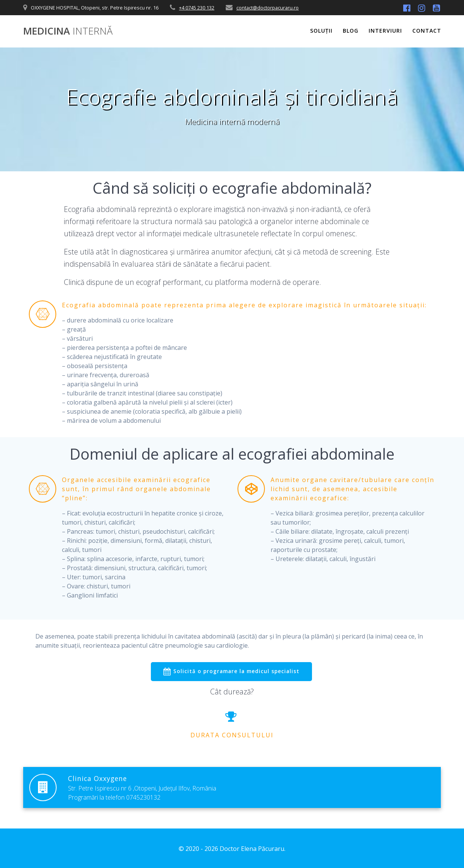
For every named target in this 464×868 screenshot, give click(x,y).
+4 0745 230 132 (197, 8)
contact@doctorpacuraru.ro (268, 8)
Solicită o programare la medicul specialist (231, 672)
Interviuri (385, 31)
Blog (351, 31)
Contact (427, 31)
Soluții (321, 31)
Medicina (68, 31)
